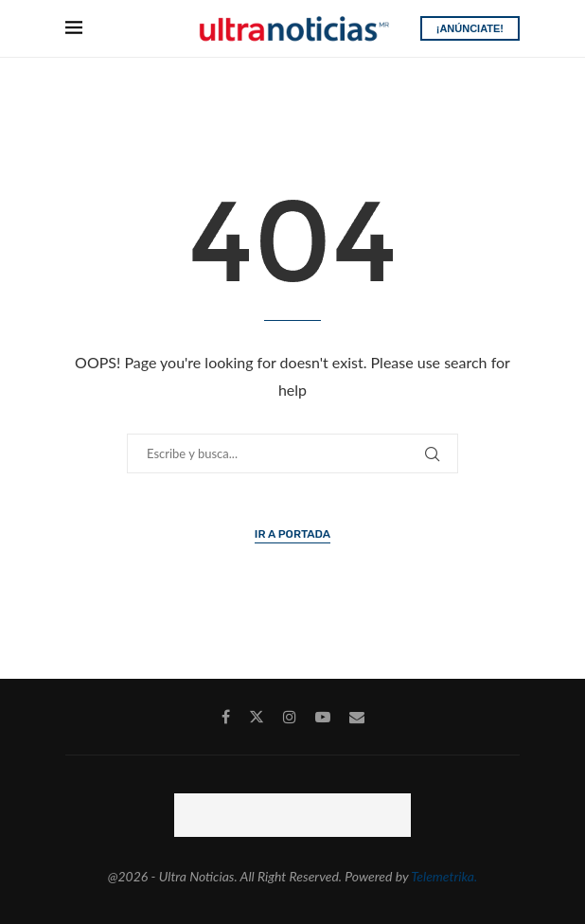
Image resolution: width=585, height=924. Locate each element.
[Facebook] (226, 717)
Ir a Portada (292, 534)
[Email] (357, 717)
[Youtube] (323, 717)
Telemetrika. (444, 876)
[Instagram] (290, 717)
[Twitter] (257, 717)
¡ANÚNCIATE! (470, 28)
